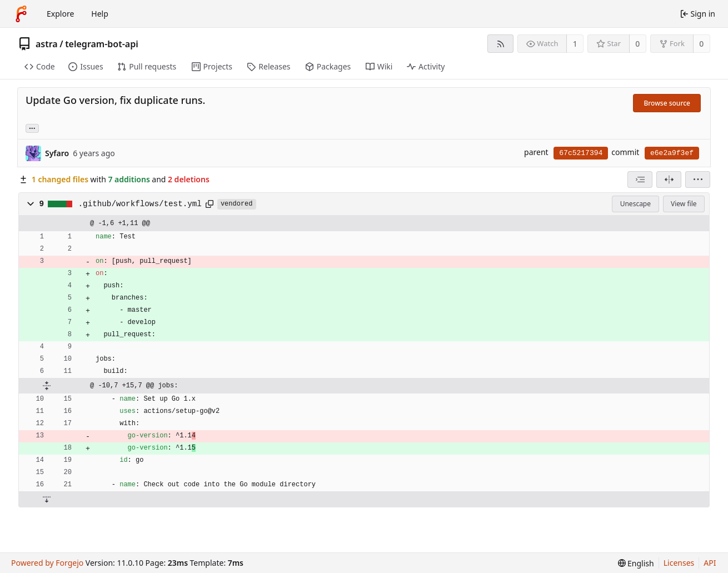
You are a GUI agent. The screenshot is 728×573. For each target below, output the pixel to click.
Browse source (667, 103)
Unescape (635, 204)
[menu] (698, 180)
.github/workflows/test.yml (140, 204)
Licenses (679, 563)
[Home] (21, 14)
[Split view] (669, 180)
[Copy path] (210, 204)
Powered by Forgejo (47, 563)
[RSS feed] (500, 44)
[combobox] (640, 180)
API (710, 563)
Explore (60, 14)
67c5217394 (581, 153)
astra (47, 44)
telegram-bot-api (102, 44)
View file (684, 204)
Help (100, 14)
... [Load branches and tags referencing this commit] (32, 128)
